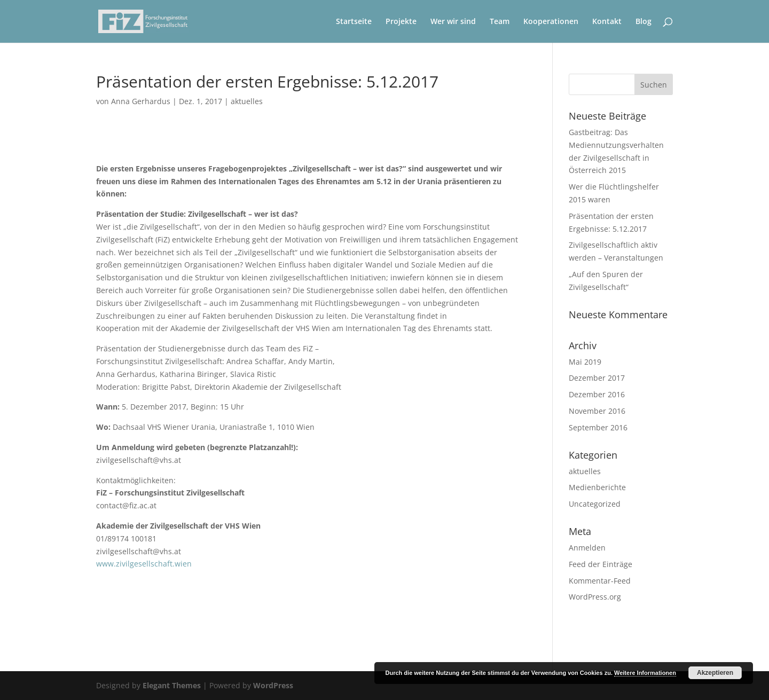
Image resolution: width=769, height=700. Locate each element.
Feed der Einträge (601, 564)
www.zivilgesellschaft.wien (144, 564)
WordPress (273, 685)
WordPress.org (595, 597)
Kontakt (607, 22)
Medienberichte (597, 487)
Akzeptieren (715, 673)
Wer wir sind (453, 22)
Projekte (401, 22)
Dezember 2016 (597, 394)
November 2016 (597, 411)
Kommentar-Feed (600, 581)
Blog (644, 22)
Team (500, 22)
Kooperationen (551, 22)
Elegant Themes (172, 685)
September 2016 (598, 427)
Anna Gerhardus (141, 101)
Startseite (354, 22)
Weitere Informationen (645, 673)
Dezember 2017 (597, 378)
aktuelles (247, 101)
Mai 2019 (585, 362)
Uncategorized (595, 504)
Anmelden (587, 548)
